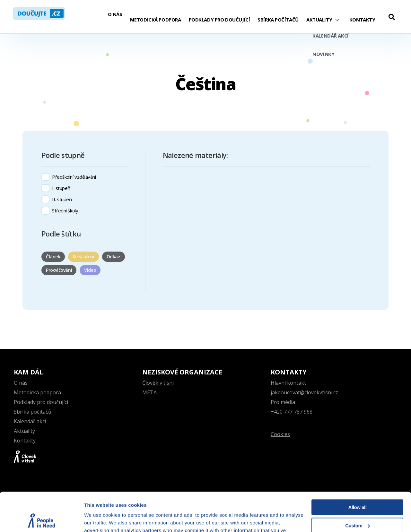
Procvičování (59, 270)
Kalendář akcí (30, 421)
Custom (358, 489)
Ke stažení (83, 257)
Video (90, 270)
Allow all (358, 471)
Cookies (280, 434)
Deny (358, 507)
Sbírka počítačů (278, 20)
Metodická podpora (156, 20)
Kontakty (362, 20)
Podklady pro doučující (219, 20)
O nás (115, 14)
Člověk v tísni (158, 383)
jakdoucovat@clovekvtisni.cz (304, 392)
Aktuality (319, 20)
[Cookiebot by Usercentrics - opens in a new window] (42, 519)
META (149, 392)
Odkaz (114, 257)
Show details (99, 519)
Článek (53, 257)
